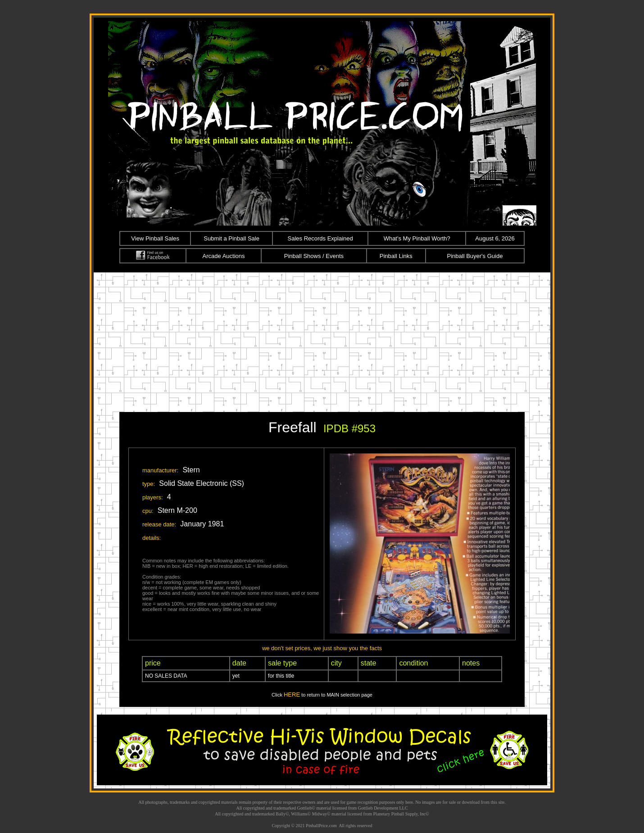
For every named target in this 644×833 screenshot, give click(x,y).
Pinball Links (396, 256)
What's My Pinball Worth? (417, 238)
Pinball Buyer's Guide (475, 256)
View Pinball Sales (155, 238)
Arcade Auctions (224, 256)
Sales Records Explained (320, 238)
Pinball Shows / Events (314, 256)
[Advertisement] (322, 340)
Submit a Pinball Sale (231, 238)
